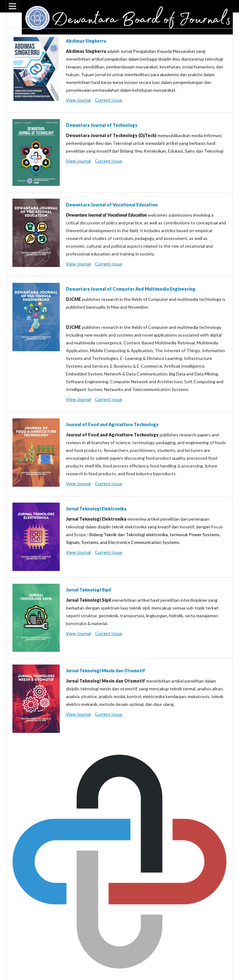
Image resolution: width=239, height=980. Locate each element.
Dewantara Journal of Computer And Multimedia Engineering (131, 289)
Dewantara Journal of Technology (102, 125)
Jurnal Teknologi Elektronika (96, 509)
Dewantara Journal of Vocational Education (112, 205)
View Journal (78, 100)
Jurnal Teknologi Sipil (89, 590)
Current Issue (109, 100)
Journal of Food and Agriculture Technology (112, 424)
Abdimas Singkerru (86, 41)
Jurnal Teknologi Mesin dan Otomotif (105, 671)
